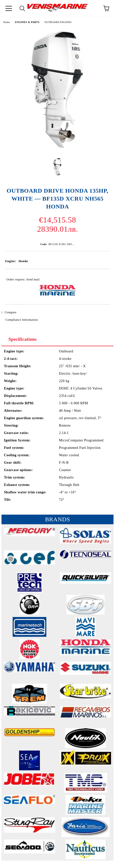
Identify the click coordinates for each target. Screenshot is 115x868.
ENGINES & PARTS (27, 22)
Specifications (23, 339)
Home (7, 22)
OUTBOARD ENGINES (58, 22)
